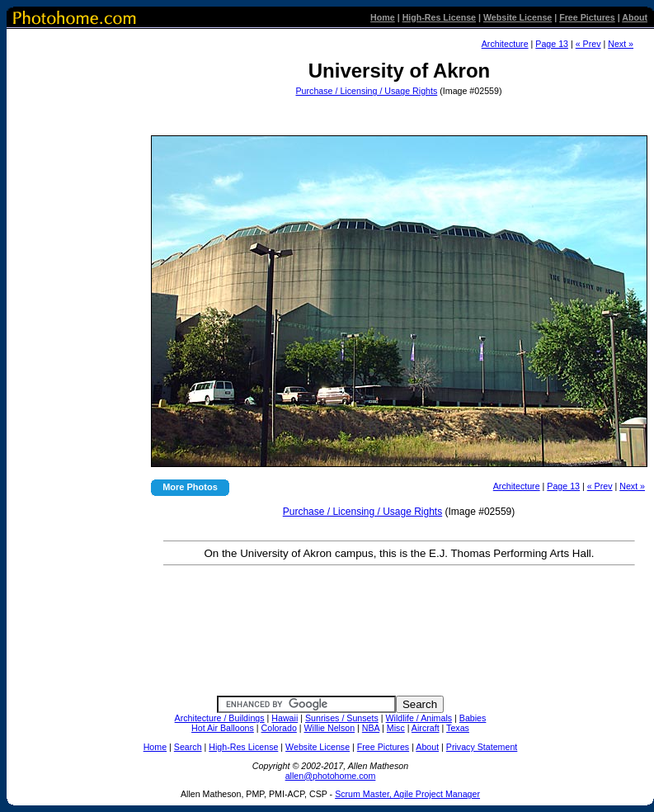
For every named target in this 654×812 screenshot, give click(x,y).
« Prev (588, 44)
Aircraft (426, 728)
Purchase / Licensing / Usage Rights (367, 91)
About (635, 17)
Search (188, 747)
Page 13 (552, 44)
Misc (396, 728)
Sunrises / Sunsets (342, 718)
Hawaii (285, 718)
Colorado (279, 728)
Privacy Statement (482, 747)
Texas (458, 728)
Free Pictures (587, 17)
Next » (621, 44)
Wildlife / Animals (419, 718)
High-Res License (439, 17)
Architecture (505, 44)
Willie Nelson (330, 728)
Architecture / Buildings (220, 718)
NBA (371, 728)
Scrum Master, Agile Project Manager (407, 794)
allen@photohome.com (331, 776)
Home (383, 17)
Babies (473, 718)
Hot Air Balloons (223, 728)
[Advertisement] (398, 111)
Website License (518, 17)
